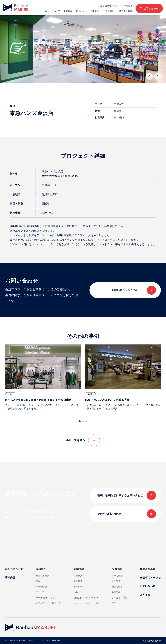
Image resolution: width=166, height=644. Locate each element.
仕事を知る (117, 576)
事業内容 (68, 11)
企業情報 (95, 11)
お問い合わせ (151, 8)
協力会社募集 (126, 11)
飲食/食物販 (42, 587)
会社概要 (78, 581)
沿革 (76, 592)
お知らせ (128, 6)
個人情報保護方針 (153, 641)
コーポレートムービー (86, 603)
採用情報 (109, 11)
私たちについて (53, 11)
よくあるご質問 (119, 598)
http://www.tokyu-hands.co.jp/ (60, 176)
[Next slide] (158, 76)
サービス (40, 592)
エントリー (117, 603)
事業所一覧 (79, 587)
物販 (38, 581)
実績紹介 (80, 11)
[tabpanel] (43, 377)
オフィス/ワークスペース (48, 603)
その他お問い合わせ (109, 514)
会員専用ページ (110, 6)
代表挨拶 (78, 576)
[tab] (80, 421)
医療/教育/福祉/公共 (46, 598)
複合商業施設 (43, 576)
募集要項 (116, 592)
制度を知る (117, 587)
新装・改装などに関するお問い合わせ (120, 495)
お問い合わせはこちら (125, 290)
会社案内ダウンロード (86, 598)
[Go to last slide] (149, 76)
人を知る (116, 581)
